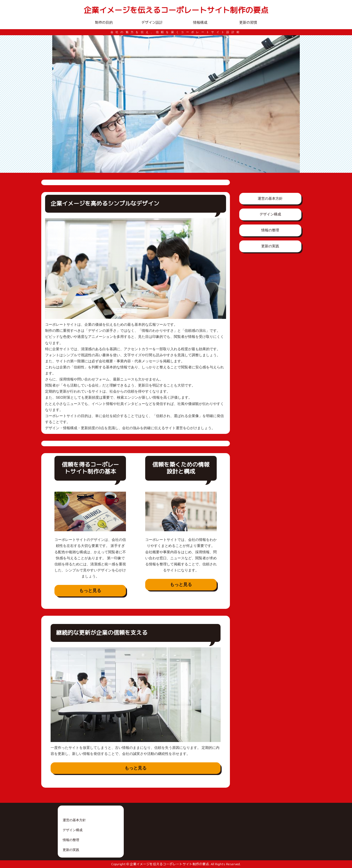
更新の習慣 (248, 22)
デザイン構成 (270, 214)
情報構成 (200, 22)
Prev (59, 104)
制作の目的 (104, 22)
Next (293, 104)
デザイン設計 (152, 22)
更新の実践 (270, 246)
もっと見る (90, 591)
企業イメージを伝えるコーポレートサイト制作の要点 (176, 10)
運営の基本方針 (270, 198)
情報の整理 (270, 230)
